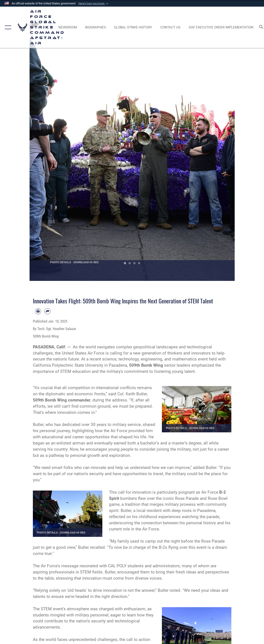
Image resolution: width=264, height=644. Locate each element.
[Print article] (38, 311)
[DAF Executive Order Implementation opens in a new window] (221, 27)
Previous (40, 152)
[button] (94, 4)
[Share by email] (47, 311)
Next (224, 152)
